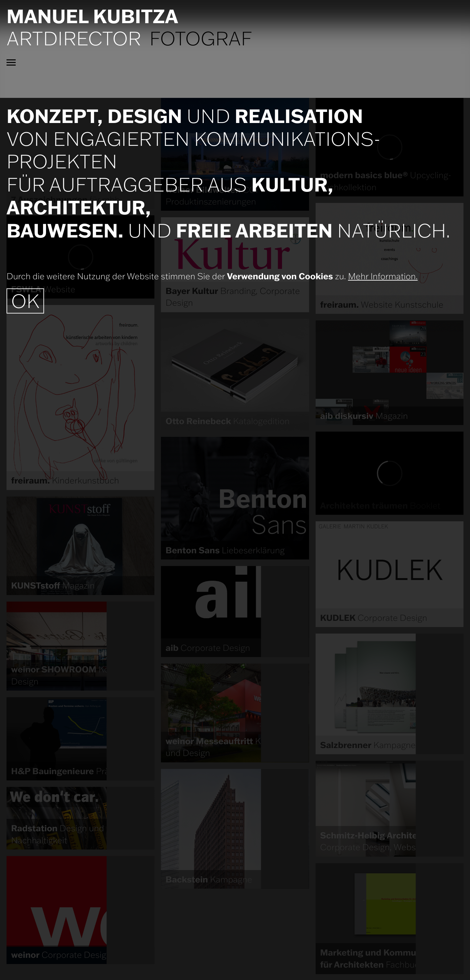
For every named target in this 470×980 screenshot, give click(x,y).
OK (25, 301)
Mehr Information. (383, 276)
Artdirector (74, 38)
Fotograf (201, 38)
